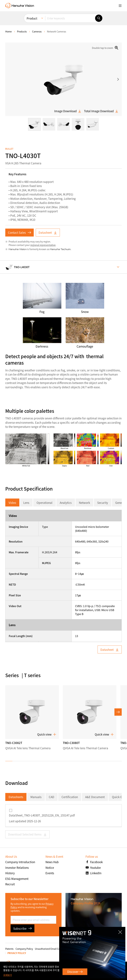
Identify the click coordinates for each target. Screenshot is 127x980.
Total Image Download (101, 111)
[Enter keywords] (70, 18)
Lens (26, 503)
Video (12, 503)
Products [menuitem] (22, 31)
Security (103, 503)
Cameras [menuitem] (37, 31)
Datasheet (48, 232)
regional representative (43, 245)
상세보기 (8, 975)
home (9, 31)
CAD (52, 797)
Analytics (66, 503)
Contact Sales (20, 232)
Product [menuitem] (32, 18)
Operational (44, 503)
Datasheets (16, 797)
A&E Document (95, 797)
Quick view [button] (47, 734)
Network (84, 503)
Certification (70, 797)
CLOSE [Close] (122, 930)
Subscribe (22, 928)
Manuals (36, 797)
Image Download (68, 111)
